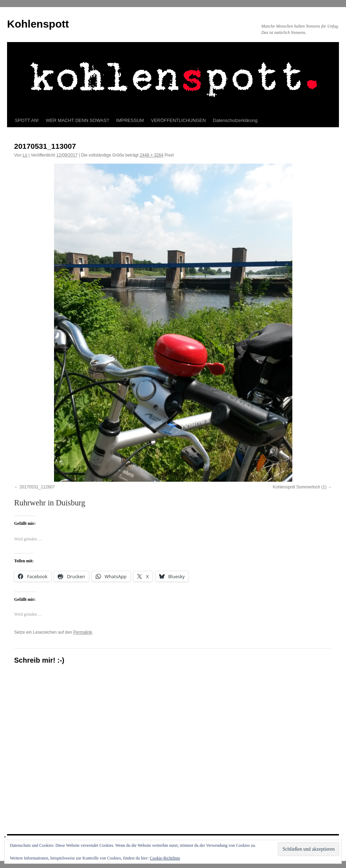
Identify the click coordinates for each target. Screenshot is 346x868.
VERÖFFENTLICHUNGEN (178, 120)
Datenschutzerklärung (235, 120)
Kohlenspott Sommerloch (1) (300, 487)
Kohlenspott (38, 24)
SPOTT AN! (27, 120)
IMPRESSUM (130, 120)
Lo (25, 155)
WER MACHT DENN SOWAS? (77, 120)
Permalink (82, 632)
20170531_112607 (37, 487)
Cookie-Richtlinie (165, 858)
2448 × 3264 (152, 155)
